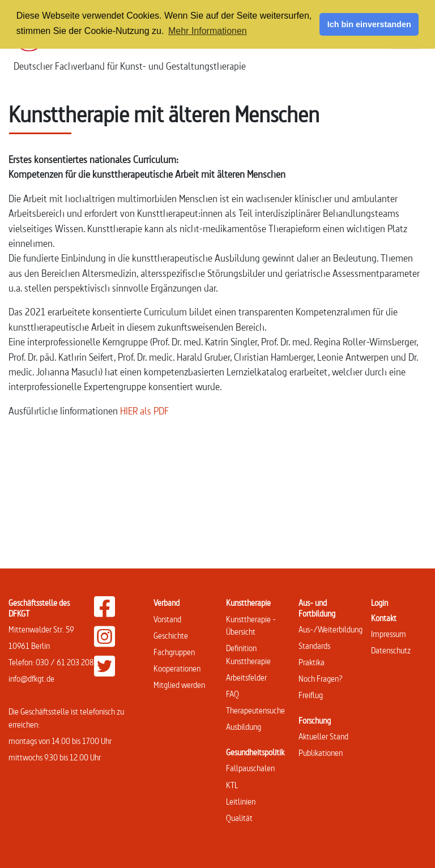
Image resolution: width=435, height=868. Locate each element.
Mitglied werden (179, 685)
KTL (232, 785)
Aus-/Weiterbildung (330, 629)
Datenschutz (391, 650)
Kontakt (384, 618)
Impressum (389, 634)
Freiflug (311, 695)
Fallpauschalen (250, 768)
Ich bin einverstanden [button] (369, 24)
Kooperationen (177, 668)
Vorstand (167, 619)
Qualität (239, 818)
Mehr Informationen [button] (208, 31)
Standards (314, 646)
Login (379, 603)
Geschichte (171, 636)
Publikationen (321, 753)
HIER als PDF (144, 411)
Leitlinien (241, 801)
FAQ (233, 694)
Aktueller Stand (323, 736)
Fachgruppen (174, 652)
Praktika (312, 662)
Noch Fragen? (321, 679)
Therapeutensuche (255, 710)
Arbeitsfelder (246, 677)
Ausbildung (244, 727)
